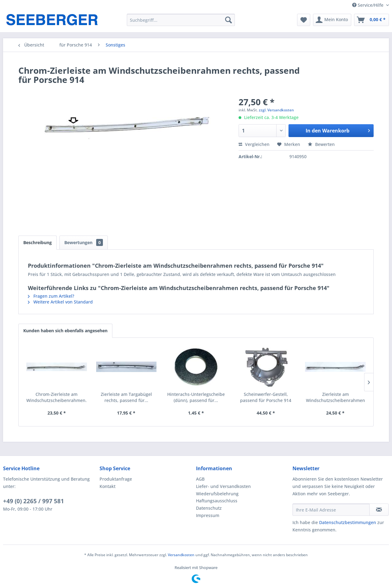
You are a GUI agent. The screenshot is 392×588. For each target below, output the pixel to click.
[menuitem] (181, 20)
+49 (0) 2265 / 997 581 (34, 501)
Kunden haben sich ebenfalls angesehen (65, 331)
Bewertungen (84, 242)
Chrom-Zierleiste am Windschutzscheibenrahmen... (57, 397)
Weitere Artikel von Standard (60, 302)
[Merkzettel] (304, 20)
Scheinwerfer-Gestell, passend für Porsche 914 (266, 397)
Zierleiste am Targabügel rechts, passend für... (126, 397)
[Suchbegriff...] (181, 20)
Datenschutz (209, 508)
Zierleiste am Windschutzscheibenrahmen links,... (335, 397)
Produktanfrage (116, 479)
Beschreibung (38, 242)
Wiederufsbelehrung (217, 494)
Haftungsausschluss (217, 501)
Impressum (208, 515)
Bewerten (321, 144)
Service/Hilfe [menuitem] (368, 5)
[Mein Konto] (332, 20)
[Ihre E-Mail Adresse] (331, 510)
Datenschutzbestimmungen (348, 522)
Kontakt (107, 486)
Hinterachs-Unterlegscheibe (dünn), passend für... (196, 397)
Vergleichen (254, 144)
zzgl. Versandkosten (276, 110)
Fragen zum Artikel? (51, 296)
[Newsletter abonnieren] (379, 510)
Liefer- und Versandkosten (223, 486)
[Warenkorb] (371, 20)
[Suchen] (228, 20)
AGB (200, 479)
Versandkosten (181, 555)
